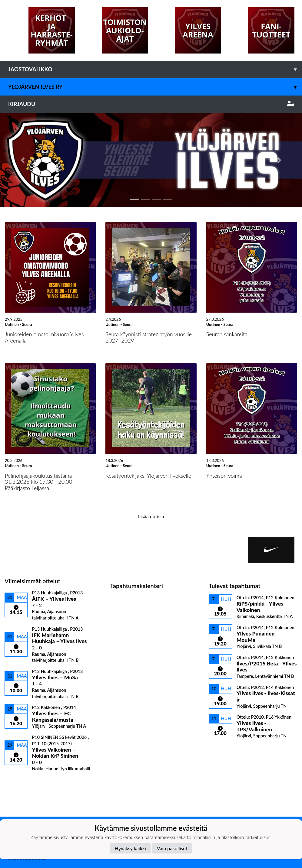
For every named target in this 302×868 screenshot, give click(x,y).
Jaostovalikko (155, 69)
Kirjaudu (151, 104)
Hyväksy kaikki (130, 848)
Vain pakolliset (172, 848)
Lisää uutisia (151, 516)
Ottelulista (20, 782)
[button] (23, 160)
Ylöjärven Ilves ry (155, 87)
